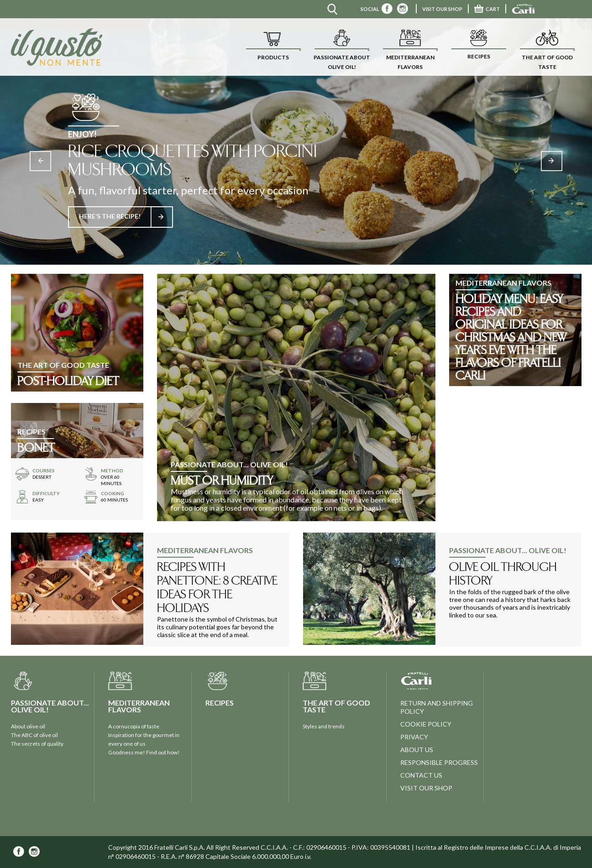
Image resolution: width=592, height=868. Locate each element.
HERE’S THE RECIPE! (126, 216)
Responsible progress (439, 762)
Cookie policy (426, 724)
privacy (414, 737)
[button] (273, 47)
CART (487, 9)
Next (552, 161)
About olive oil (28, 726)
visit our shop (426, 788)
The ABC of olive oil (34, 735)
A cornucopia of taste (134, 726)
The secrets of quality (37, 744)
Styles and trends (324, 726)
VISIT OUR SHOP (442, 9)
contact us (421, 775)
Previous (40, 161)
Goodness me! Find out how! (144, 752)
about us (417, 750)
